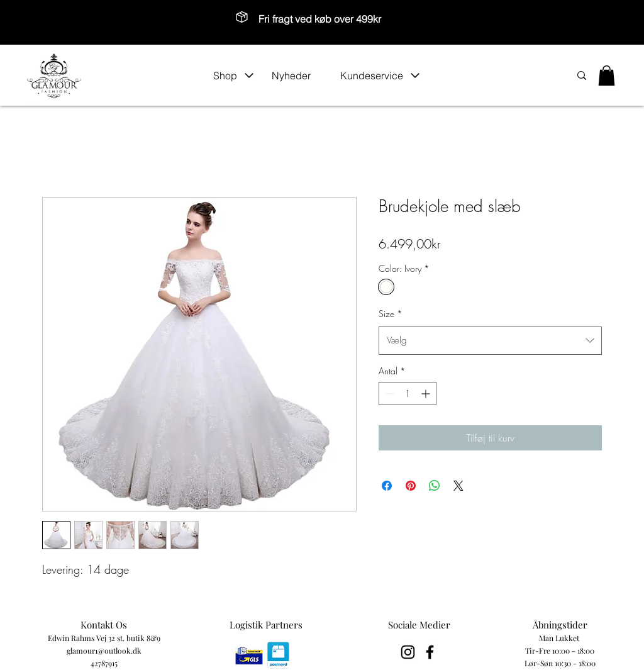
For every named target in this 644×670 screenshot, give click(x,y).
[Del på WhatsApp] (435, 486)
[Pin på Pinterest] (411, 486)
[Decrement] (388, 394)
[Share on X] (458, 486)
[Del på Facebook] (387, 486)
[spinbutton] (408, 394)
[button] (234, 75)
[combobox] (490, 340)
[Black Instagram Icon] (408, 652)
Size (391, 314)
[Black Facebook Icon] (430, 652)
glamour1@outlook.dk (104, 650)
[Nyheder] (299, 75)
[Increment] (427, 394)
